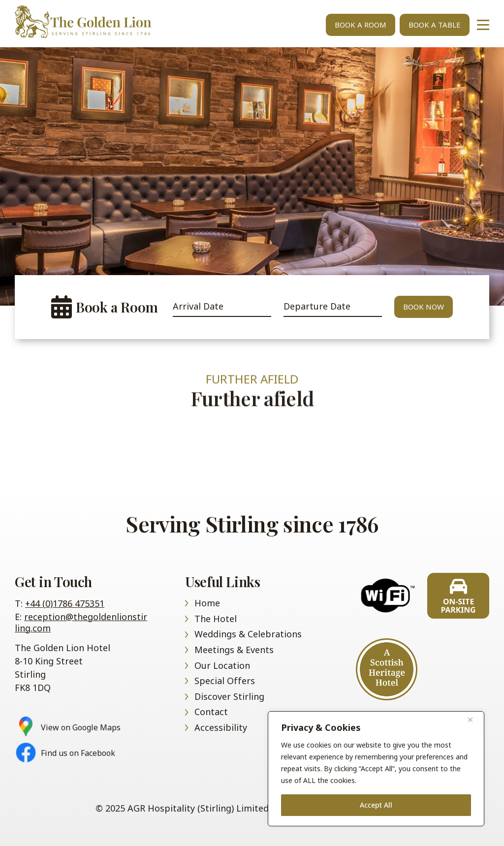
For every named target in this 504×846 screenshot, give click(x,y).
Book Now (424, 307)
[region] (376, 769)
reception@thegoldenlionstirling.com (81, 622)
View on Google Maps (81, 728)
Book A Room (361, 25)
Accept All (376, 805)
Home (94, 22)
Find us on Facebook (78, 753)
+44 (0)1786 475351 (65, 603)
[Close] (474, 720)
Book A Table (435, 25)
